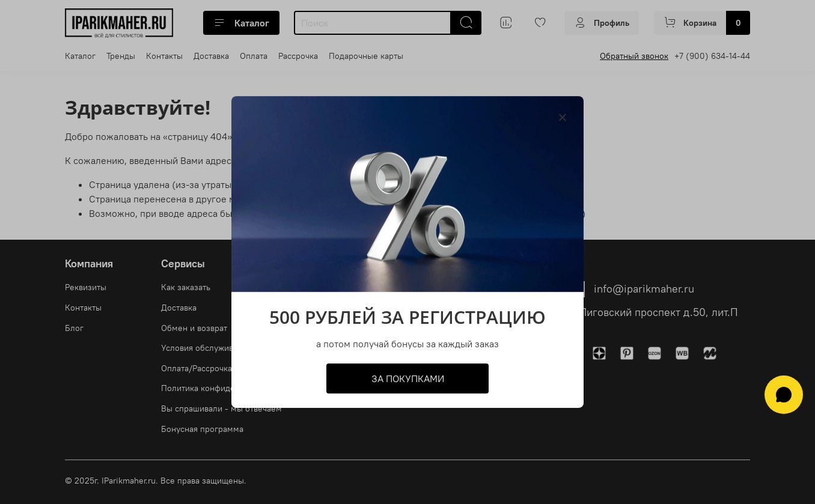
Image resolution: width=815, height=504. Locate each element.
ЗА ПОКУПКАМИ (408, 378)
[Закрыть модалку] (563, 118)
